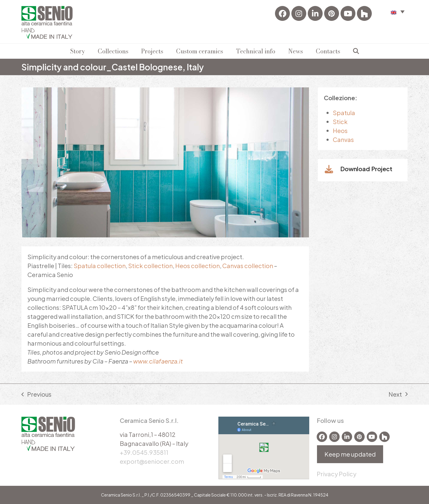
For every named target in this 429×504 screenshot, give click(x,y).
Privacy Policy (336, 474)
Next (398, 395)
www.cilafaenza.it (158, 361)
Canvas (343, 139)
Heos (340, 130)
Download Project (366, 169)
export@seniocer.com (152, 461)
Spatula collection (100, 266)
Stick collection (150, 266)
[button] (356, 51)
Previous (36, 395)
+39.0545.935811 (144, 452)
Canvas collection (248, 266)
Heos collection (198, 266)
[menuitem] (398, 11)
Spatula (344, 113)
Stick (340, 122)
